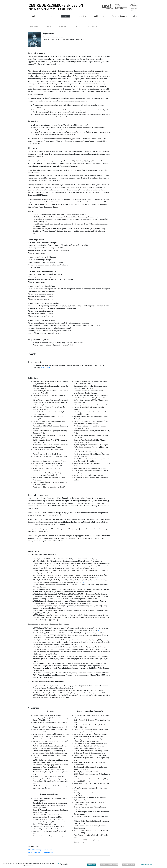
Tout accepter (91, 865)
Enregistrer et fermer (129, 865)
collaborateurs (92, 27)
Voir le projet (45, 368)
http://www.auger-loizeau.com (40, 850)
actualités (82, 16)
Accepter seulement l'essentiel (109, 865)
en (136, 16)
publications (99, 16)
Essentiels (64, 864)
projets (50, 16)
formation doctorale (120, 16)
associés (49, 27)
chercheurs (66, 16)
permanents (34, 27)
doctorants (63, 27)
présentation (34, 16)
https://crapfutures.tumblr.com (40, 852)
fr (133, 16)
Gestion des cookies (146, 865)
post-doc (77, 27)
